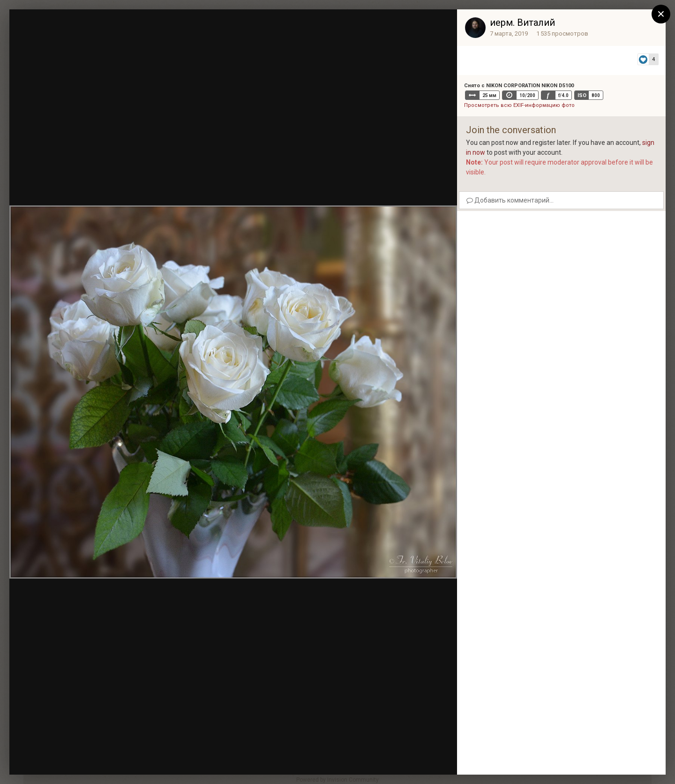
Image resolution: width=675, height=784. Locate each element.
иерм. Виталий (522, 23)
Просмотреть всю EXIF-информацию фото (519, 105)
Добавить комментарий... (510, 200)
